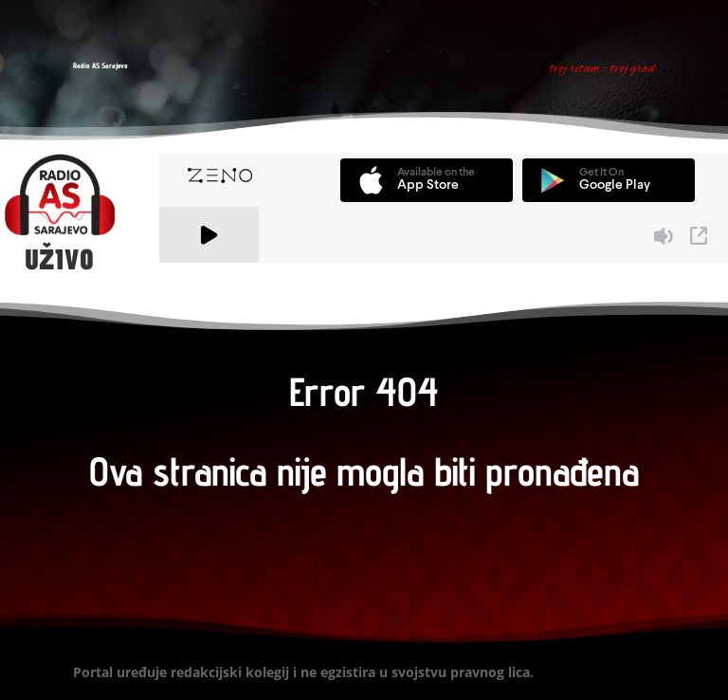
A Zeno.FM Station (211, 274)
